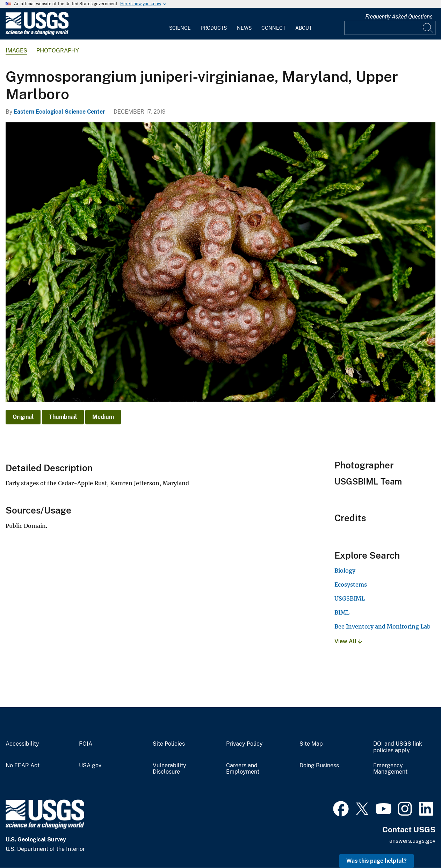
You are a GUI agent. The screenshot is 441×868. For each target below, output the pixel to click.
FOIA (86, 744)
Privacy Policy (244, 744)
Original (23, 417)
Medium (103, 417)
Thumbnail (63, 417)
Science (180, 28)
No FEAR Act (23, 766)
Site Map (311, 744)
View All (348, 641)
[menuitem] (180, 24)
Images (16, 51)
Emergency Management (390, 769)
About (303, 28)
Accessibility (22, 744)
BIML (342, 612)
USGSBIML (350, 598)
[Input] (390, 28)
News (244, 28)
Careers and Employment (243, 769)
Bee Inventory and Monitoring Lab (382, 626)
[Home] (37, 34)
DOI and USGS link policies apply (398, 747)
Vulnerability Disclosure (169, 769)
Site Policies (169, 744)
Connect (273, 28)
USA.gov (90, 766)
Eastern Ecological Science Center (59, 112)
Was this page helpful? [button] (377, 861)
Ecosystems (351, 584)
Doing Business (319, 766)
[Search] (428, 28)
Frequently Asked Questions (399, 17)
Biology (345, 571)
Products (214, 28)
